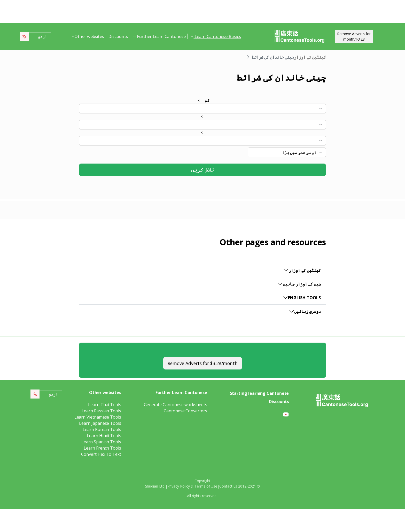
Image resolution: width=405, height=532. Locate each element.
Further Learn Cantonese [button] (161, 36)
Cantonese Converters (185, 411)
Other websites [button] (89, 36)
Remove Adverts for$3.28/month (354, 36)
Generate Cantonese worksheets (176, 405)
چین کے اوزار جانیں (302, 284)
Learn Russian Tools (101, 411)
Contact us (228, 486)
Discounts (118, 36)
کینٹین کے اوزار (310, 57)
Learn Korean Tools (102, 429)
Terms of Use (206, 486)
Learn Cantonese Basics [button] (217, 36)
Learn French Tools (102, 448)
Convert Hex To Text (101, 454)
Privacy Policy (179, 486)
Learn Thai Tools (105, 405)
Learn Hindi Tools (104, 436)
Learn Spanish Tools (101, 442)
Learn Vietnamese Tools (98, 417)
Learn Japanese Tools (100, 423)
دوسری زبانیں (307, 311)
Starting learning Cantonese (259, 393)
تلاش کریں (203, 170)
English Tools (304, 298)
